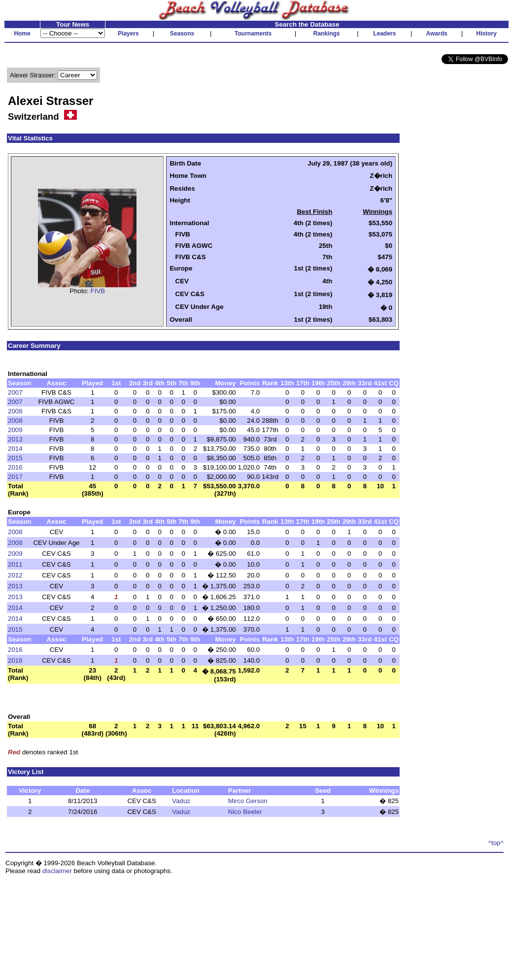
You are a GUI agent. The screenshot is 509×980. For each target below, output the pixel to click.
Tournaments (253, 34)
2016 (15, 467)
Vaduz (181, 801)
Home (22, 34)
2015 (15, 458)
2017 (15, 477)
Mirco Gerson (248, 801)
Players (128, 34)
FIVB (98, 291)
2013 (15, 439)
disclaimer (57, 871)
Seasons (182, 34)
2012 (15, 575)
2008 (15, 411)
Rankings (327, 34)
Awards (437, 34)
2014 (15, 449)
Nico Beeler (245, 812)
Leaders (384, 34)
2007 (15, 392)
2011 (15, 564)
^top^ (496, 843)
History (487, 34)
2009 (15, 430)
